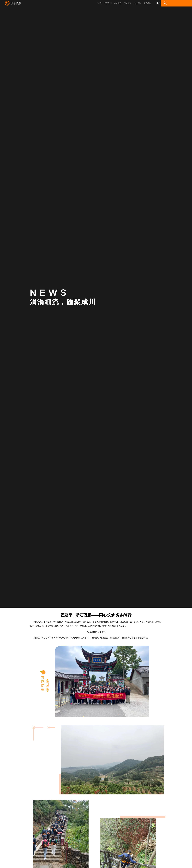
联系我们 (147, 3)
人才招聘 (138, 3)
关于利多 (108, 3)
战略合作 (128, 3)
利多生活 (118, 3)
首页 (100, 3)
